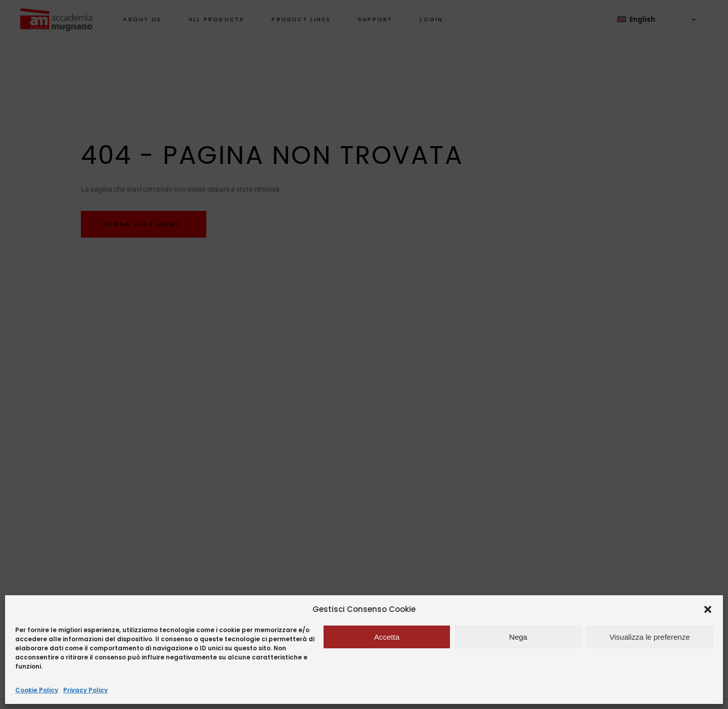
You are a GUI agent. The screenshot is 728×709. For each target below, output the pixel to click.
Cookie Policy (37, 690)
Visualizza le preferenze (650, 637)
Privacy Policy (85, 690)
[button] (708, 609)
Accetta (387, 637)
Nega (518, 637)
